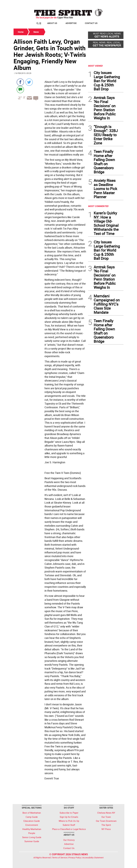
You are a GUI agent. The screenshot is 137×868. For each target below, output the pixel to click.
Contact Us (91, 23)
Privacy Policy (75, 858)
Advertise (71, 23)
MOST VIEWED (95, 66)
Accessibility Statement (93, 858)
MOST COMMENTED (98, 206)
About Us (52, 23)
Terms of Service (59, 858)
